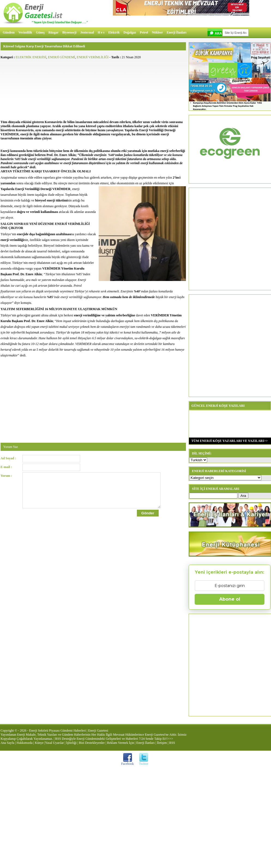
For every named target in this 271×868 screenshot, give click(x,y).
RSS (172, 743)
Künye (39, 743)
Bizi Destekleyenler (92, 743)
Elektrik (114, 33)
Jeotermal (87, 33)
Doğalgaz (130, 33)
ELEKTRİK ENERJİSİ (31, 57)
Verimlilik (25, 33)
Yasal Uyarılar (54, 743)
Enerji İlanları (176, 33)
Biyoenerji (70, 33)
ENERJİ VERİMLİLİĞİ (93, 57)
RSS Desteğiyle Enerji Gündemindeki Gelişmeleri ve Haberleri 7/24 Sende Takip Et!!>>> (114, 739)
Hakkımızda (25, 743)
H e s (101, 33)
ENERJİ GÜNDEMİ (62, 57)
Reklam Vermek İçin (121, 743)
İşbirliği (71, 743)
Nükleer (157, 33)
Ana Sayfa (7, 743)
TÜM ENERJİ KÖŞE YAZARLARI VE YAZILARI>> (228, 441)
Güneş (40, 33)
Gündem (9, 33)
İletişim (162, 743)
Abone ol (230, 599)
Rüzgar (54, 33)
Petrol (144, 33)
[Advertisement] (93, 89)
